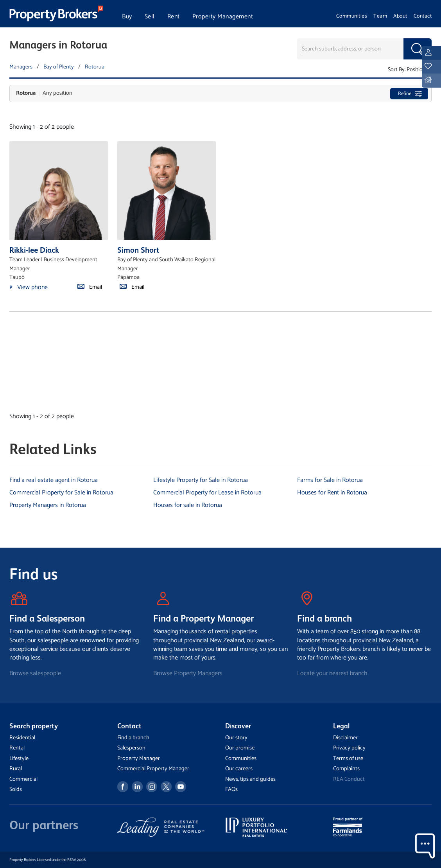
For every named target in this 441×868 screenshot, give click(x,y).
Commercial (23, 779)
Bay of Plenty (59, 67)
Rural (16, 769)
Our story (236, 738)
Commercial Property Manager (153, 769)
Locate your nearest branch (332, 673)
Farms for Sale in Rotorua (330, 480)
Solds (16, 789)
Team (380, 16)
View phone (32, 287)
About (400, 16)
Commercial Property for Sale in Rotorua (61, 493)
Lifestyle (19, 758)
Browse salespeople (35, 673)
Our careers (239, 769)
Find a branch (133, 738)
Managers (21, 67)
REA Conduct (349, 779)
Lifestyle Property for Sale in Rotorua (201, 480)
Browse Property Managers (188, 673)
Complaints (346, 769)
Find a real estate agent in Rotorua (54, 480)
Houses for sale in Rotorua (188, 505)
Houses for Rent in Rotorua (332, 493)
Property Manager (139, 758)
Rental (17, 748)
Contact (423, 16)
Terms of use (348, 758)
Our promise (240, 748)
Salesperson (131, 748)
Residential (22, 738)
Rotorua (95, 67)
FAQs (231, 789)
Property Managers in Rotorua (48, 505)
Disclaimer (345, 738)
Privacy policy (349, 748)
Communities (352, 16)
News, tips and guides (250, 779)
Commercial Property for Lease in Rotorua (207, 493)
